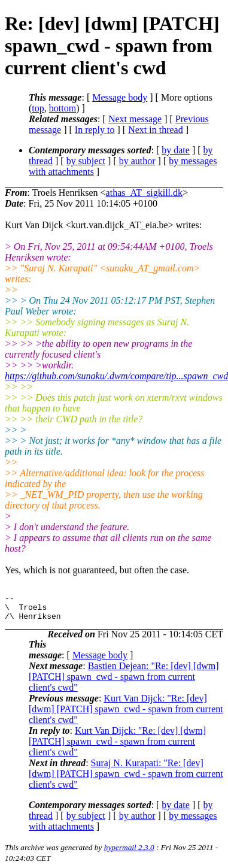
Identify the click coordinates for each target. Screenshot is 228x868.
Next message (135, 119)
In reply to (95, 130)
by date (176, 150)
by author (137, 161)
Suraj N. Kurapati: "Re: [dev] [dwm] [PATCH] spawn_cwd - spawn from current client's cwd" (126, 779)
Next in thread (156, 130)
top (38, 108)
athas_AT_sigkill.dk (144, 193)
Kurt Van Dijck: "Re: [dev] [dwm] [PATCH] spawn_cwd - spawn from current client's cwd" (126, 714)
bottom (63, 108)
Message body (120, 97)
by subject (86, 161)
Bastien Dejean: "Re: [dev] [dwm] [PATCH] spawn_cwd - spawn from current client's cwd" (124, 682)
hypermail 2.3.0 (129, 853)
